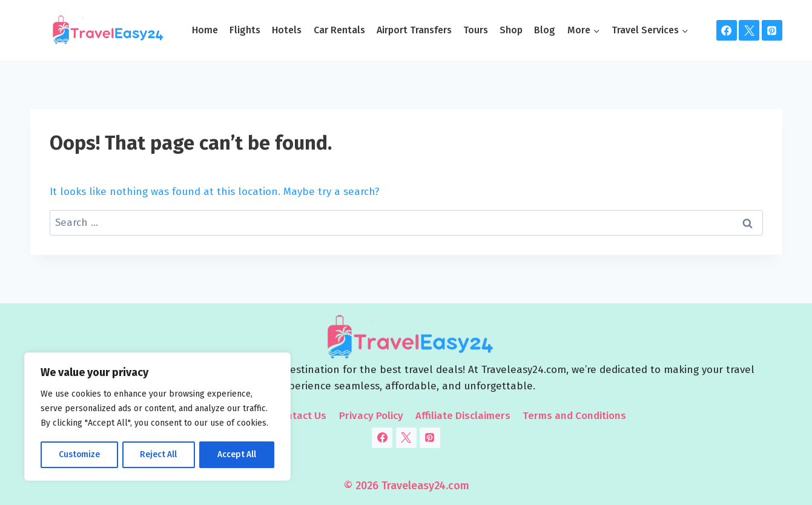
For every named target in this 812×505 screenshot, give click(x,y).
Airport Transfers (414, 30)
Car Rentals (339, 30)
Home (205, 30)
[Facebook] (727, 30)
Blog (545, 30)
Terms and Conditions (574, 416)
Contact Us (300, 416)
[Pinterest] (772, 30)
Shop (511, 30)
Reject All (159, 454)
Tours (476, 30)
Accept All (237, 454)
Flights (245, 30)
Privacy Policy (371, 416)
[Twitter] (749, 30)
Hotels (287, 30)
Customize (79, 454)
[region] (157, 417)
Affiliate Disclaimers (463, 416)
